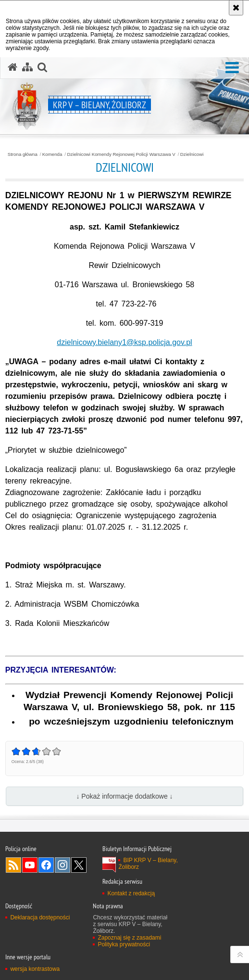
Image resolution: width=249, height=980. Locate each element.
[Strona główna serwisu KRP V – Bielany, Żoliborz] (12, 67)
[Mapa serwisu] (27, 67)
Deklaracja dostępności (40, 917)
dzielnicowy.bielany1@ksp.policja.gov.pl (124, 342)
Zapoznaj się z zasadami (129, 938)
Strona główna (23, 154)
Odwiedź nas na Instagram (62, 865)
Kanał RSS (13, 865)
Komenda (52, 154)
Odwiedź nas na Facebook (46, 865)
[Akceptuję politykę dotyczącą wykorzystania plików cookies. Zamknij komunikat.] (236, 8)
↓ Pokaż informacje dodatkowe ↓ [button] (124, 796)
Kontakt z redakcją (131, 893)
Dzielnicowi (192, 154)
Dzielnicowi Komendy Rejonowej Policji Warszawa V (121, 154)
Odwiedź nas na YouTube (30, 865)
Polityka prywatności (124, 944)
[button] (232, 68)
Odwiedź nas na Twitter (79, 865)
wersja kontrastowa (35, 969)
